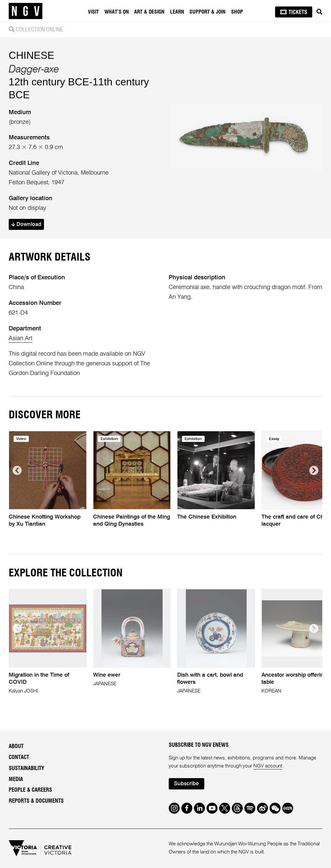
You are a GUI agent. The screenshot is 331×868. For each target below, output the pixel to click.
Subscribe (186, 784)
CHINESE (32, 55)
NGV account (268, 766)
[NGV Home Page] (26, 11)
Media (16, 779)
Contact (19, 757)
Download (26, 225)
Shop (237, 12)
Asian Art (21, 338)
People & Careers (30, 790)
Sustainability (27, 768)
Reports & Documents (36, 801)
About (16, 746)
